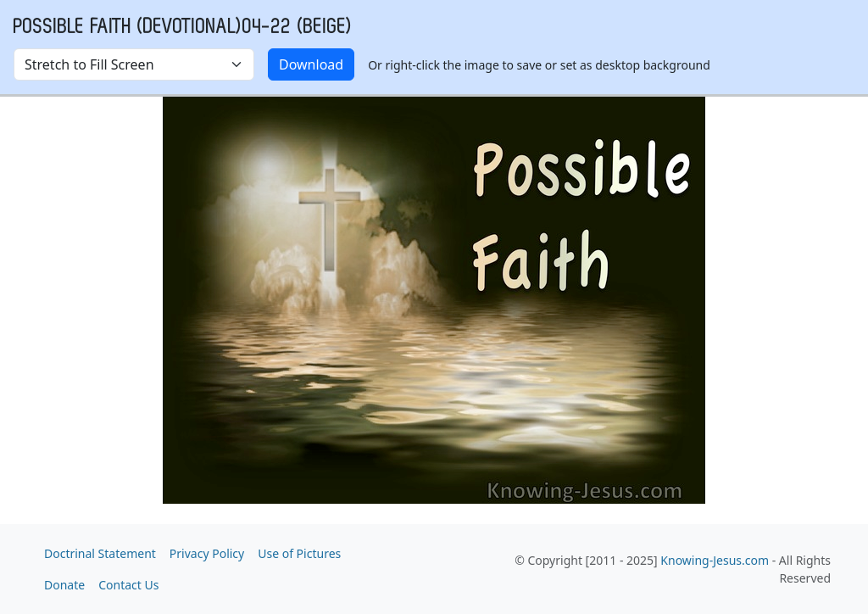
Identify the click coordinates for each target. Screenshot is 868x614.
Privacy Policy (207, 553)
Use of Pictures (299, 553)
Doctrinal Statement (100, 553)
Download (311, 64)
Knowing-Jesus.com (715, 560)
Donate (64, 585)
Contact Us (128, 585)
